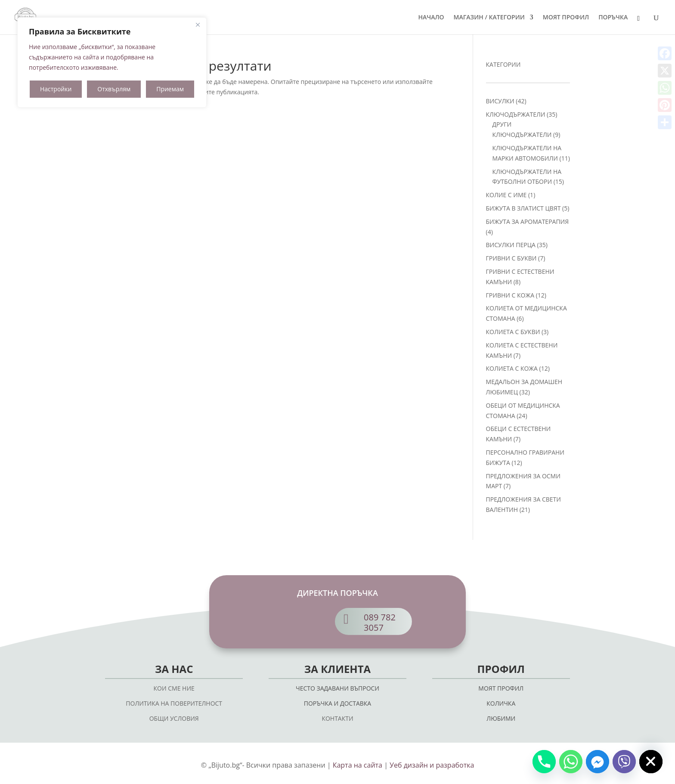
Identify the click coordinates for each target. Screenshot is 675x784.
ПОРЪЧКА (613, 18)
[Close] (198, 25)
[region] (112, 62)
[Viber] (624, 762)
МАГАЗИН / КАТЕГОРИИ (489, 18)
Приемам (170, 89)
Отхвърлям (114, 89)
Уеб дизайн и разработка (432, 765)
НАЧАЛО (431, 18)
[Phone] (544, 762)
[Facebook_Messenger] (598, 762)
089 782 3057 (380, 622)
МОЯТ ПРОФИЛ (566, 18)
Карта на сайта (358, 765)
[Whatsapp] (571, 762)
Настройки (56, 89)
